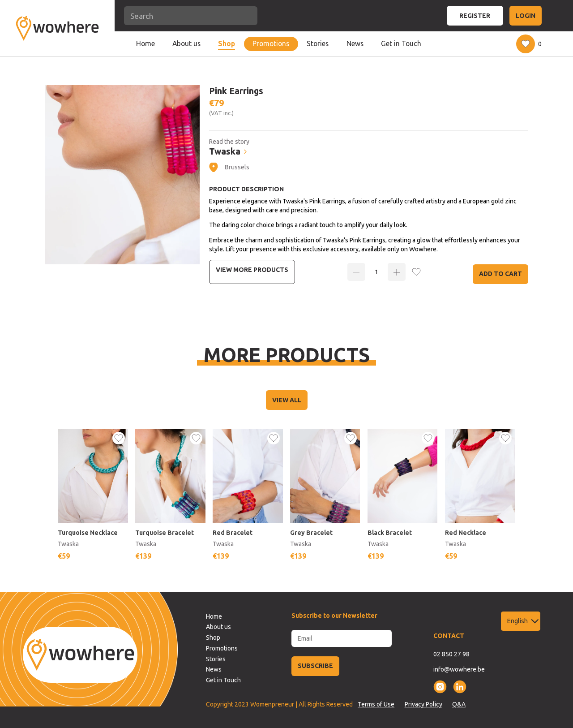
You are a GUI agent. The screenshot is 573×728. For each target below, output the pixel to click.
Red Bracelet (233, 533)
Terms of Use (376, 704)
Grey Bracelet (311, 533)
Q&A (459, 704)
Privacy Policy (423, 704)
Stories (318, 43)
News (355, 43)
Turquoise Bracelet (165, 533)
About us (186, 43)
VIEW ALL (287, 400)
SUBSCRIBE (315, 666)
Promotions (271, 43)
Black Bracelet (390, 533)
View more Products (252, 270)
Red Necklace (466, 533)
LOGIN (526, 16)
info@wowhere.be (459, 669)
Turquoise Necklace (88, 533)
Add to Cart (500, 274)
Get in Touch (401, 43)
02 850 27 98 (451, 654)
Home (145, 43)
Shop (227, 43)
